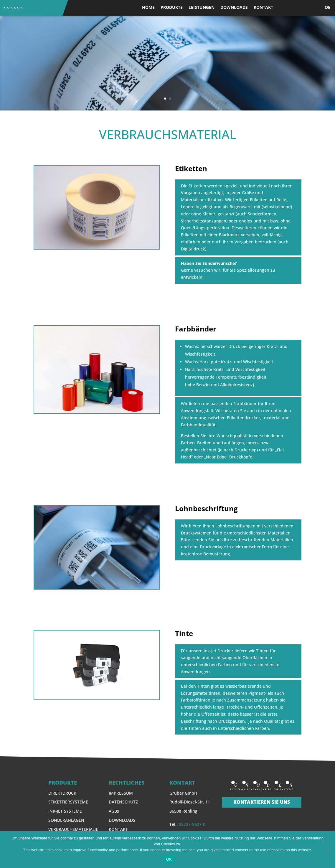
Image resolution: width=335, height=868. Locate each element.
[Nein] (328, 849)
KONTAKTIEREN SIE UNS (262, 802)
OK (169, 859)
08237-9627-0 (192, 824)
